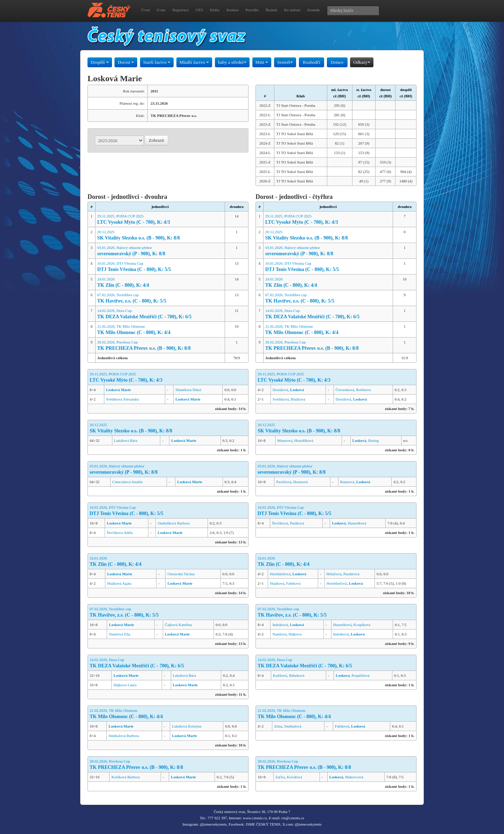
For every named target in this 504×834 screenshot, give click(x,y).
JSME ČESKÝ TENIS (263, 824)
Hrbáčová (334, 574)
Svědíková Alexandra (122, 399)
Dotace (337, 62)
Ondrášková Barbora (173, 523)
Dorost (126, 62)
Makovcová (354, 777)
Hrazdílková (304, 440)
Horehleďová (280, 574)
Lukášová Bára (126, 440)
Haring (374, 440)
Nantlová (279, 634)
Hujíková (277, 583)
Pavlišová (284, 482)
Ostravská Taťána (181, 574)
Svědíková (281, 399)
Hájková (295, 634)
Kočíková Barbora (125, 777)
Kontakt (313, 10)
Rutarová (347, 482)
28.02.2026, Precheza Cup (160, 346)
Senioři (285, 62)
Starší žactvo (157, 62)
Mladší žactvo (194, 62)
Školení (271, 10)
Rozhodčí (311, 62)
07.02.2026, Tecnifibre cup (160, 298)
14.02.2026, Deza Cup (160, 314)
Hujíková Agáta (119, 583)
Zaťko (280, 777)
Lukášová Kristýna (186, 726)
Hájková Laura (125, 685)
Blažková (298, 399)
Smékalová (293, 726)
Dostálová (281, 390)
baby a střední (232, 62)
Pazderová (351, 574)
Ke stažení (292, 10)
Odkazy (362, 62)
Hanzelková (357, 523)
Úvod (145, 10)
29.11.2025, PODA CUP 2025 (160, 220)
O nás (161, 10)
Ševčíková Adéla (120, 533)
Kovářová (295, 777)
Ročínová (363, 390)
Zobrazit (156, 140)
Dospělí (100, 62)
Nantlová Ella (120, 634)
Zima (278, 726)
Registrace (181, 10)
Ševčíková (280, 523)
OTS (199, 10)
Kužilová (280, 675)
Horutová (301, 482)
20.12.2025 (160, 235)
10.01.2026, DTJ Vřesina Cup (160, 267)
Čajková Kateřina (178, 625)
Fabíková (293, 583)
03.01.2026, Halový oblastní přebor (160, 251)
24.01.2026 (160, 283)
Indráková (280, 625)
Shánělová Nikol (188, 390)
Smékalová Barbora (124, 736)
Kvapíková (362, 625)
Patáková (297, 523)
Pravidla (252, 10)
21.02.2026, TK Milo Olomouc (160, 330)
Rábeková (297, 675)
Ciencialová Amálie (128, 482)
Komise (233, 10)
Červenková (345, 390)
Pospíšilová (361, 675)
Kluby (215, 10)
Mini (262, 62)
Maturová (285, 440)
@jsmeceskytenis (213, 824)
